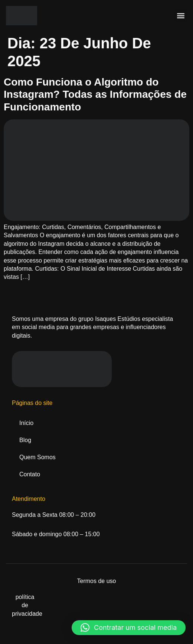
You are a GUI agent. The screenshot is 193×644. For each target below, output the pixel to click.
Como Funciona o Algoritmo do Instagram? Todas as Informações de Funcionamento (95, 94)
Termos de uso (97, 581)
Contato (30, 474)
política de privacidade (27, 605)
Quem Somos (37, 457)
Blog (25, 440)
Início (26, 423)
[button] (181, 15)
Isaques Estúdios (118, 319)
